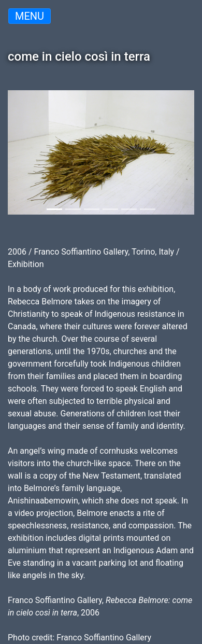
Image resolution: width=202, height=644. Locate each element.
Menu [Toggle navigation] (30, 16)
